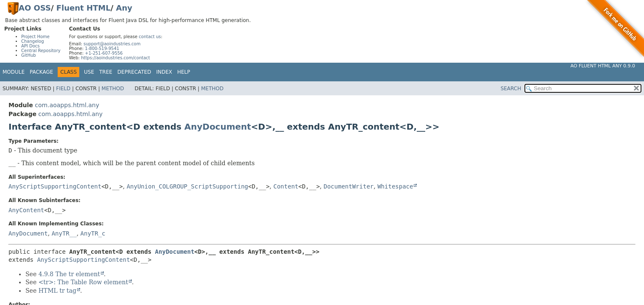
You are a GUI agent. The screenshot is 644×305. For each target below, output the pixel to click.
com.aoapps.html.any (67, 105)
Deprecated (134, 72)
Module (14, 72)
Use (89, 72)
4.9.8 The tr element (69, 274)
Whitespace (395, 186)
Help (184, 72)
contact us (150, 37)
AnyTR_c (93, 233)
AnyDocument (218, 127)
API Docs (31, 46)
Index (164, 72)
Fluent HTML (84, 8)
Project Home (35, 37)
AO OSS (35, 8)
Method (113, 89)
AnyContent (26, 210)
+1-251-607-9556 (104, 53)
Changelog (33, 41)
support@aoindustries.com (112, 44)
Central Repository (41, 51)
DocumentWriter (348, 186)
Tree (106, 72)
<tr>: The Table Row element (83, 282)
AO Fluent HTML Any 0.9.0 (603, 66)
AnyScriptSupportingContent (55, 186)
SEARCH (511, 89)
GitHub (29, 55)
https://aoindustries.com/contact (116, 58)
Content (286, 186)
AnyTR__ (64, 233)
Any (124, 8)
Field (63, 89)
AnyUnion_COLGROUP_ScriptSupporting (188, 186)
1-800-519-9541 (102, 49)
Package (41, 72)
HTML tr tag (57, 291)
